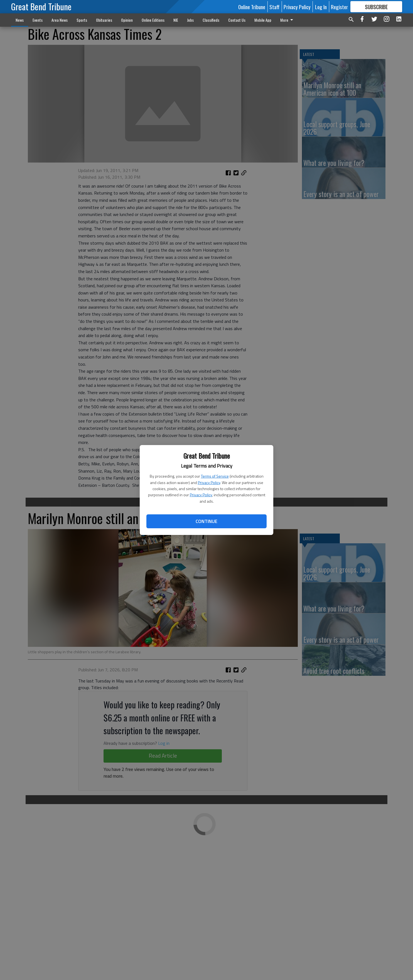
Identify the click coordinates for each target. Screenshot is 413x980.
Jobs (190, 20)
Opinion (127, 20)
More (288, 20)
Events (38, 20)
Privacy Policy (209, 482)
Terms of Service (215, 476)
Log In (321, 7)
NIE (176, 20)
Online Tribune (252, 7)
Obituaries (104, 20)
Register (339, 7)
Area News (60, 20)
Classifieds (211, 20)
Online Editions (153, 20)
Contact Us (237, 20)
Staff (274, 7)
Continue (206, 521)
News (20, 20)
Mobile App (263, 20)
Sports (82, 20)
